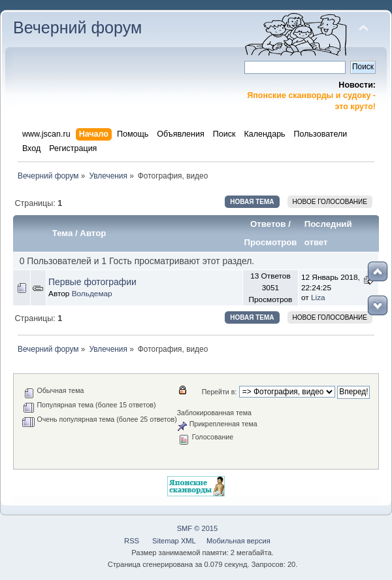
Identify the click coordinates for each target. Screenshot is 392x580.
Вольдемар (92, 294)
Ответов (268, 224)
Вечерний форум (77, 27)
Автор (93, 233)
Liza (318, 298)
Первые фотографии (92, 282)
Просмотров (270, 242)
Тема (63, 233)
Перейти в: (220, 392)
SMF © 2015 (198, 528)
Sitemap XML (174, 541)
